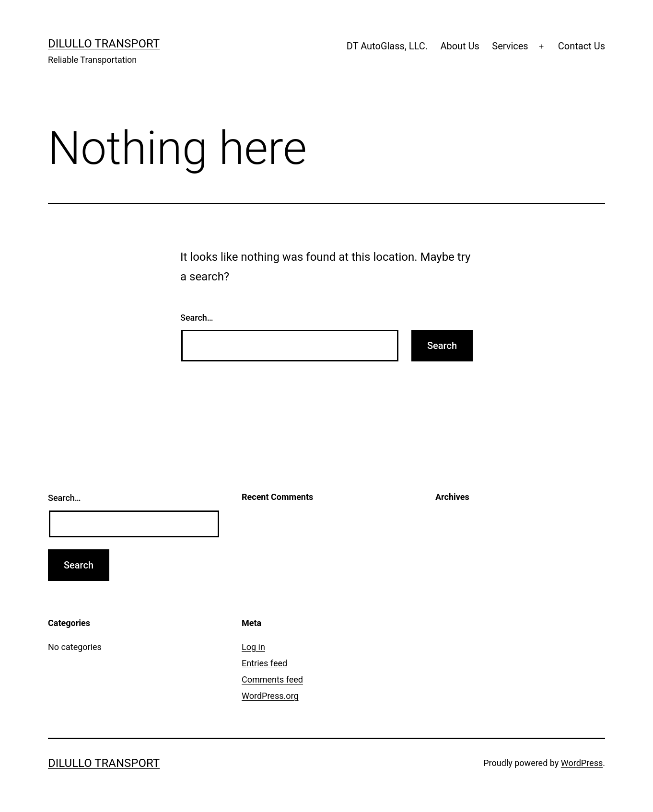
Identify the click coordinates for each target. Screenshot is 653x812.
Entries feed (264, 663)
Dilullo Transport (104, 44)
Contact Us (582, 46)
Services (510, 46)
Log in (253, 647)
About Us (460, 46)
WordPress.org (270, 696)
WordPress (582, 763)
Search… (197, 318)
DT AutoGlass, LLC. (387, 46)
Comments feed (272, 679)
